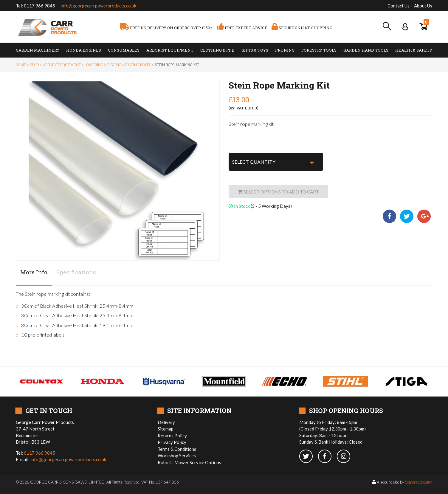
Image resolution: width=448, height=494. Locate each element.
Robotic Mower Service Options (189, 462)
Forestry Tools (319, 50)
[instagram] (346, 457)
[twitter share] (407, 217)
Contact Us (399, 6)
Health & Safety (414, 50)
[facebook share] (391, 217)
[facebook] (327, 457)
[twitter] (309, 457)
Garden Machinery (38, 50)
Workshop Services (177, 456)
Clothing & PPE (217, 50)
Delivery (166, 422)
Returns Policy (172, 436)
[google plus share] (424, 217)
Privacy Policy (172, 442)
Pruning (285, 50)
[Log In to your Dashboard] (405, 27)
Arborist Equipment (170, 50)
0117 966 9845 (39, 6)
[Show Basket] (423, 27)
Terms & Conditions (177, 449)
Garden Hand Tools (366, 50)
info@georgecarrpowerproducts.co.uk (98, 6)
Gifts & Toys (255, 50)
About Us (423, 6)
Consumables (124, 50)
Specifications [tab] (76, 272)
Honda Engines (84, 50)
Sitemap (166, 429)
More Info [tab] (34, 272)
